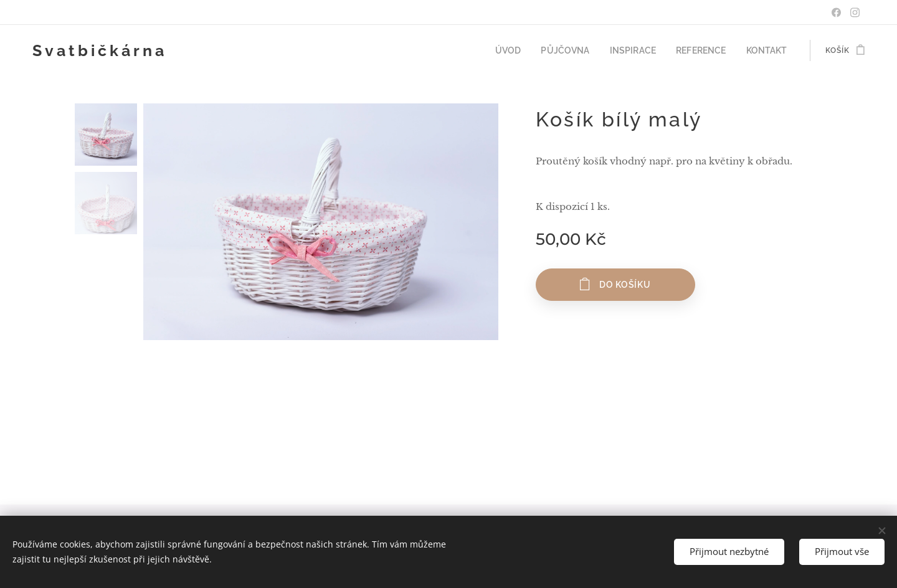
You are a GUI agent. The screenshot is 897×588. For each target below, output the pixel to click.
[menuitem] (530, 50)
